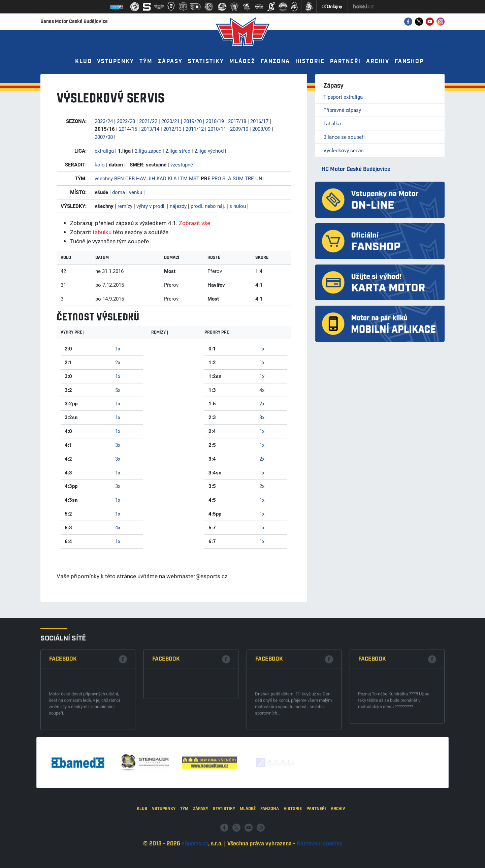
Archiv (378, 61)
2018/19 (215, 121)
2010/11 (217, 129)
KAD (161, 178)
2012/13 (172, 129)
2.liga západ (148, 151)
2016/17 (259, 121)
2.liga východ (209, 151)
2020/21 (170, 121)
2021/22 (148, 121)
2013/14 (150, 129)
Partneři (345, 61)
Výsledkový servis (344, 150)
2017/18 (237, 121)
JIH (151, 178)
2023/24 (104, 121)
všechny (104, 178)
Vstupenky (116, 61)
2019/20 (193, 121)
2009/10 (239, 129)
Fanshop (409, 61)
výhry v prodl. (151, 206)
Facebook (63, 711)
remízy (125, 206)
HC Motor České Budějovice (356, 169)
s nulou (238, 206)
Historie (310, 61)
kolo (100, 164)
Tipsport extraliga (343, 97)
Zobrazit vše (195, 223)
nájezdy (178, 206)
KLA (172, 178)
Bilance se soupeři (344, 137)
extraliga (104, 151)
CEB (130, 178)
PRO (216, 178)
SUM (238, 178)
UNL (260, 178)
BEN (119, 178)
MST (194, 178)
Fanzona (275, 61)
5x (118, 390)
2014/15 (128, 129)
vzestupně (182, 164)
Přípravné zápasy (342, 110)
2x (118, 362)
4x (118, 527)
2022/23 (126, 121)
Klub (83, 61)
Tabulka (332, 123)
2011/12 (195, 129)
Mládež (242, 61)
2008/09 (261, 129)
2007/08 (104, 137)
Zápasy (170, 61)
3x (118, 445)
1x (118, 348)
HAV (141, 178)
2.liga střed (178, 151)
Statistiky (206, 61)
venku (136, 192)
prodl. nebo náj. (208, 206)
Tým (146, 61)
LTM (183, 178)
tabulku (102, 232)
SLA (227, 178)
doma (119, 192)
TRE (249, 178)
